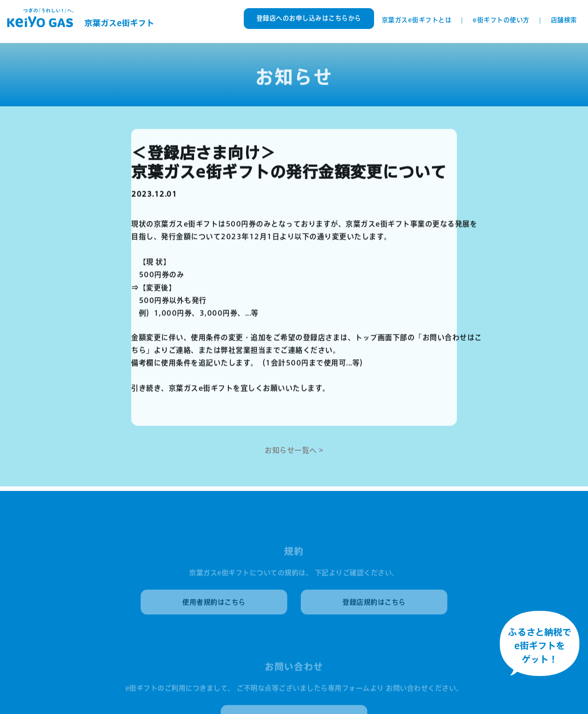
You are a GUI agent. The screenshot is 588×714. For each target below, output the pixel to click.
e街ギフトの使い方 (501, 20)
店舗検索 (564, 20)
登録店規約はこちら (374, 604)
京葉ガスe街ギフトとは (417, 20)
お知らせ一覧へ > (294, 450)
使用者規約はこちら (214, 604)
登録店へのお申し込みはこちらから (309, 18)
